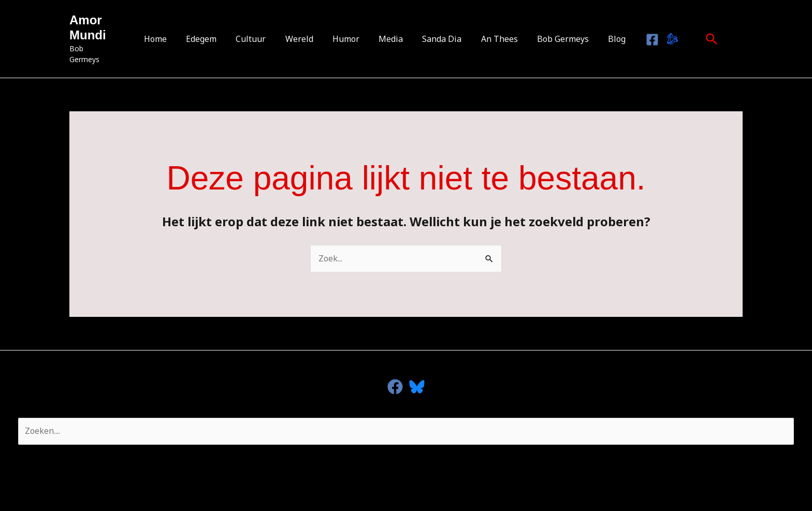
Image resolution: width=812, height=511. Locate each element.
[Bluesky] (658, 40)
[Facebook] (639, 40)
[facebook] (395, 387)
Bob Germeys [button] (554, 39)
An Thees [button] (493, 39)
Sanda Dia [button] (438, 39)
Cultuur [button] (258, 39)
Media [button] (390, 39)
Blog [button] (605, 39)
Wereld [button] (303, 39)
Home (168, 39)
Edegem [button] (211, 39)
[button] (698, 39)
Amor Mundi (88, 33)
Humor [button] (347, 39)
